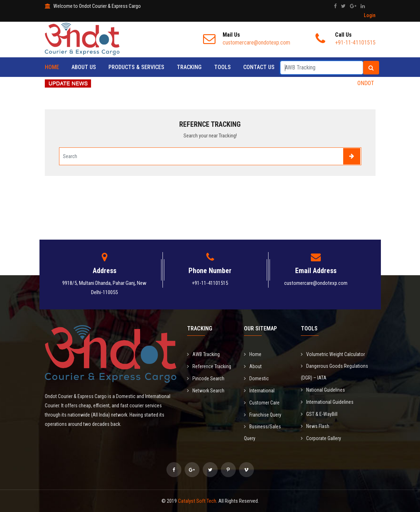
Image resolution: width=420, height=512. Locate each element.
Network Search (206, 391)
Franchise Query (263, 415)
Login (370, 15)
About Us (84, 67)
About (253, 366)
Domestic (256, 378)
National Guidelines (323, 390)
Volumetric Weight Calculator (333, 354)
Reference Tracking (209, 366)
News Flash (315, 426)
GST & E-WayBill (319, 414)
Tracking (189, 67)
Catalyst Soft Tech (197, 501)
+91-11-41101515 (210, 283)
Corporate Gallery (321, 438)
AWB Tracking (203, 354)
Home (52, 67)
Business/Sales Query (262, 432)
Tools (222, 67)
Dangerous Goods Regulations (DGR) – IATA (334, 372)
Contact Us (259, 67)
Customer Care (262, 403)
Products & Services (136, 67)
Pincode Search (206, 378)
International (259, 391)
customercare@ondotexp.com (316, 283)
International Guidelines (327, 402)
